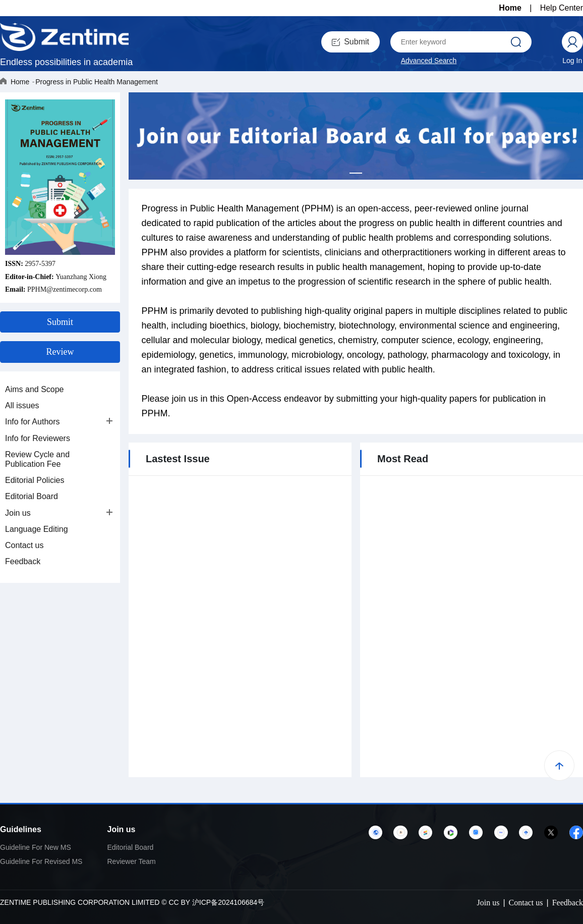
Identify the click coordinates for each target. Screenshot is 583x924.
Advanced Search (429, 61)
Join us (18, 513)
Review (60, 352)
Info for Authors (33, 422)
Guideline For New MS (36, 847)
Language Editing (37, 529)
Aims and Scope (35, 389)
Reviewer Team (132, 861)
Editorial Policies (35, 480)
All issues (22, 405)
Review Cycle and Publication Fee (37, 459)
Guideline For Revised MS (41, 861)
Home (510, 8)
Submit (351, 42)
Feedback (23, 561)
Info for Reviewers (38, 438)
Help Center (562, 8)
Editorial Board (32, 496)
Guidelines (21, 829)
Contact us (24, 545)
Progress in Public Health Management (97, 82)
